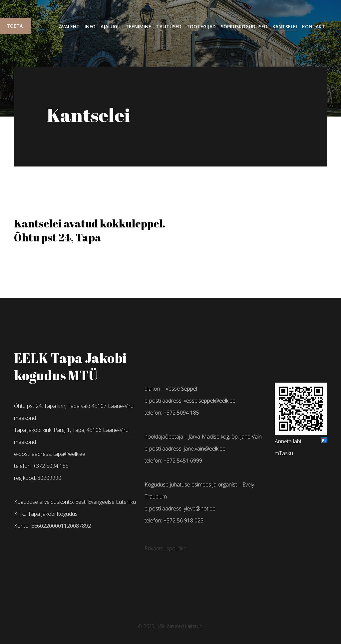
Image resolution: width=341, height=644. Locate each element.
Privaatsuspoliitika (166, 548)
